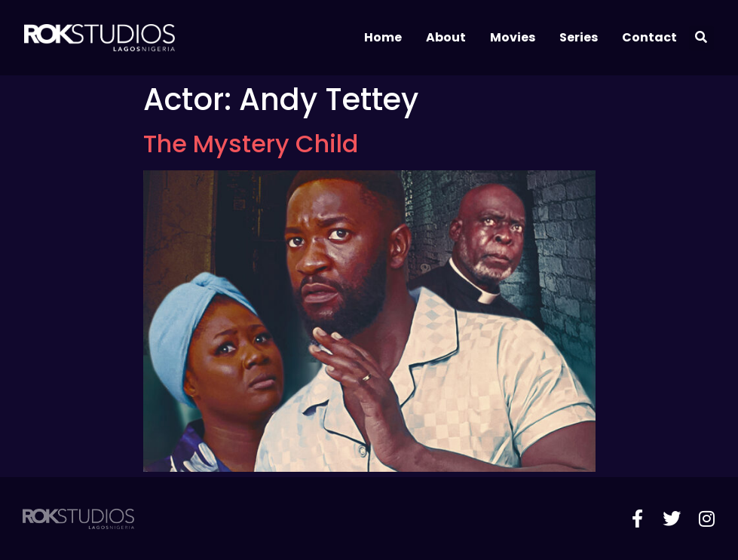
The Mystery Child (251, 144)
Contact (649, 37)
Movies (513, 37)
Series (579, 37)
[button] (701, 38)
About (446, 37)
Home (383, 37)
